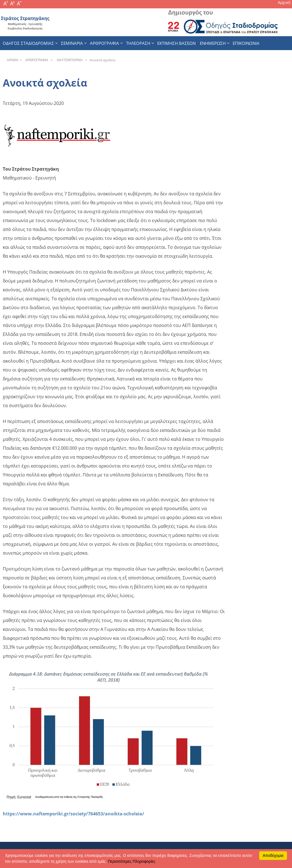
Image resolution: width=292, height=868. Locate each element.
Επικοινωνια (246, 43)
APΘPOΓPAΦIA (36, 60)
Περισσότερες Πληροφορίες (132, 861)
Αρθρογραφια (105, 43)
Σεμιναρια (72, 43)
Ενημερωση (213, 43)
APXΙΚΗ (13, 60)
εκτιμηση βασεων (176, 43)
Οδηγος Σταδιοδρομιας (28, 43)
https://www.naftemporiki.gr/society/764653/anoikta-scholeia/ (73, 814)
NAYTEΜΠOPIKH (69, 60)
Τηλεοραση (138, 43)
